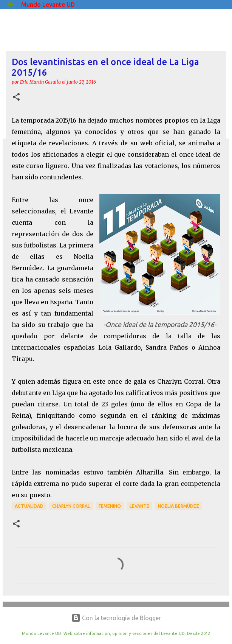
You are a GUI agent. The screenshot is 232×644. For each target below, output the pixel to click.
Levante (139, 506)
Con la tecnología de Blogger (116, 618)
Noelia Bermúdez (179, 506)
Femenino (110, 506)
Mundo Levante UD (48, 5)
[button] (16, 97)
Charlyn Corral (71, 506)
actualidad (29, 506)
